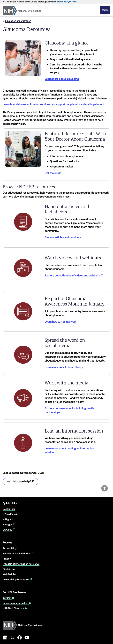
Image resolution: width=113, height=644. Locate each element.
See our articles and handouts (63, 237)
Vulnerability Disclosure (18, 579)
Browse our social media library (64, 367)
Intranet (8, 598)
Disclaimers (9, 569)
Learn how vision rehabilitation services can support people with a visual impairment (53, 104)
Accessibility (10, 548)
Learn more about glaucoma (62, 79)
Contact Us (9, 509)
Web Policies (9, 574)
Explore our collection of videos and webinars (74, 276)
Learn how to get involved (60, 322)
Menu (105, 10)
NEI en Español (11, 514)
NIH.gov (9, 519)
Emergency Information (17, 603)
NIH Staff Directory (15, 608)
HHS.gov (9, 525)
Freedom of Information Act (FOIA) (21, 564)
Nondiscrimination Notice (18, 553)
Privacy (7, 559)
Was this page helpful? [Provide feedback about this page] (20, 481)
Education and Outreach (18, 21)
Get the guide (53, 173)
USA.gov (9, 530)
